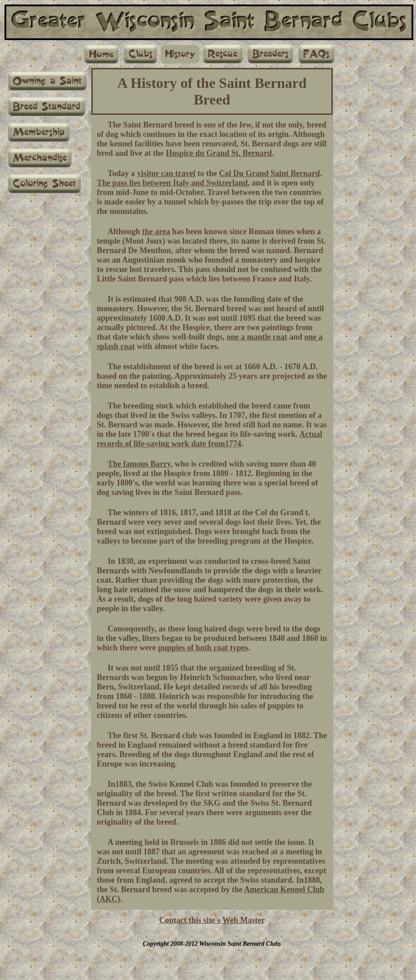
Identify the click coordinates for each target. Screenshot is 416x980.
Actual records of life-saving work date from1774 (210, 439)
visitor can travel (166, 173)
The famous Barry (139, 464)
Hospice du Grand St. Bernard (219, 153)
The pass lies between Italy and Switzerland (172, 183)
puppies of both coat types (203, 648)
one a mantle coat (257, 337)
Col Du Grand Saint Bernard (270, 173)
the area (156, 231)
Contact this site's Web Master (212, 920)
